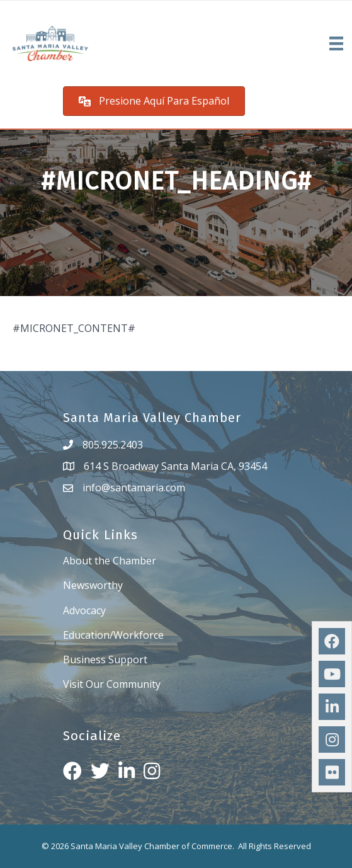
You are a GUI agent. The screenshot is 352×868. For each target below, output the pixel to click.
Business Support (105, 660)
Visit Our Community (112, 684)
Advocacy (84, 610)
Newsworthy (93, 585)
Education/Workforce (113, 635)
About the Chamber (110, 561)
